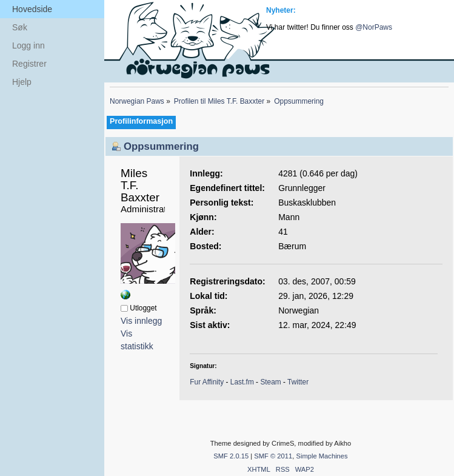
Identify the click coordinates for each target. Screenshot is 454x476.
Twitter (298, 382)
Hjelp (22, 82)
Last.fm (242, 382)
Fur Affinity (207, 382)
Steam (270, 382)
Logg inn (28, 45)
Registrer (29, 64)
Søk (20, 27)
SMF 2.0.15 (231, 456)
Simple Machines (322, 456)
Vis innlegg (141, 321)
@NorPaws (374, 27)
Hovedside (32, 9)
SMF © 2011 (273, 456)
